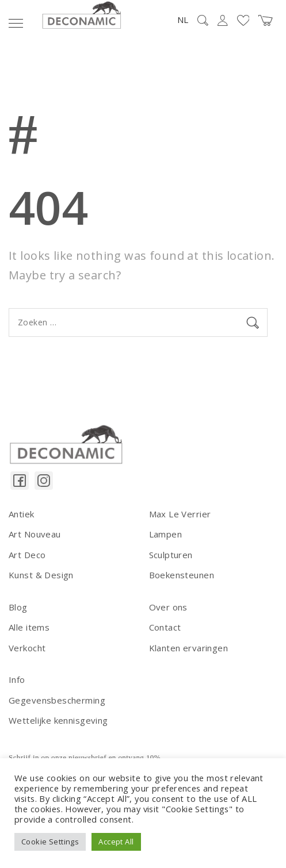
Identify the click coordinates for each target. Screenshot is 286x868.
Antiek (22, 514)
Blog (18, 607)
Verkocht (27, 648)
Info (17, 679)
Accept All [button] (116, 842)
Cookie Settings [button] (50, 842)
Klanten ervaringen (189, 648)
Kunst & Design (41, 575)
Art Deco (27, 555)
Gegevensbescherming (57, 700)
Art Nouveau (35, 534)
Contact (165, 627)
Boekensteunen (182, 575)
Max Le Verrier (180, 514)
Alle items (29, 627)
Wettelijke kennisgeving (58, 720)
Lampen (166, 534)
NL (183, 20)
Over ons (168, 607)
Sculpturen (171, 555)
